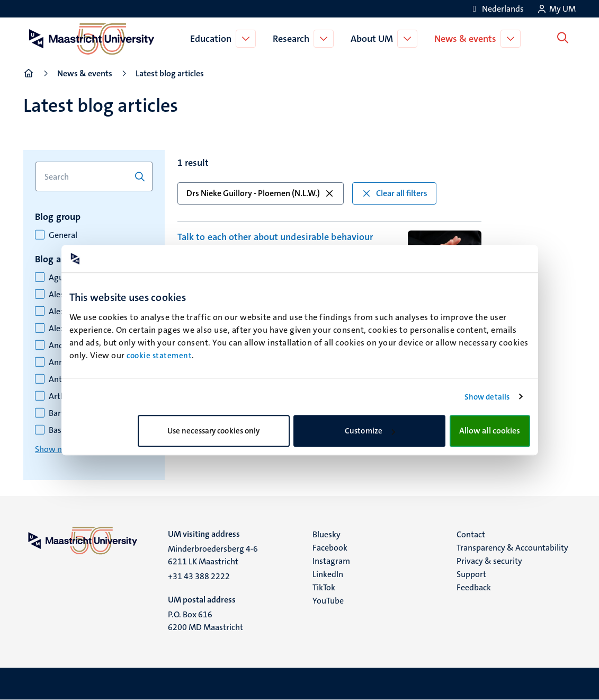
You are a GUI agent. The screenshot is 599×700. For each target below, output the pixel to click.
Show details (487, 397)
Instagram (331, 561)
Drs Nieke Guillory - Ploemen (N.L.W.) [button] (261, 193)
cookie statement (159, 356)
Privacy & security (489, 561)
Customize (370, 431)
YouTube (328, 601)
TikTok (324, 587)
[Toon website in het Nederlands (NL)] (497, 9)
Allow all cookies (490, 431)
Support (471, 574)
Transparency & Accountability (512, 548)
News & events (467, 39)
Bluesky (327, 534)
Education (213, 39)
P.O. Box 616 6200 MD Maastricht (205, 621)
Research (293, 39)
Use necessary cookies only (214, 431)
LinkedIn (328, 574)
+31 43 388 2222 (199, 576)
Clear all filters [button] (394, 193)
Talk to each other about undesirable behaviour (275, 237)
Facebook (330, 548)
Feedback (474, 587)
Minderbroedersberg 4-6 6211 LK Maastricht (213, 555)
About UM (374, 39)
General (63, 235)
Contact (471, 534)
